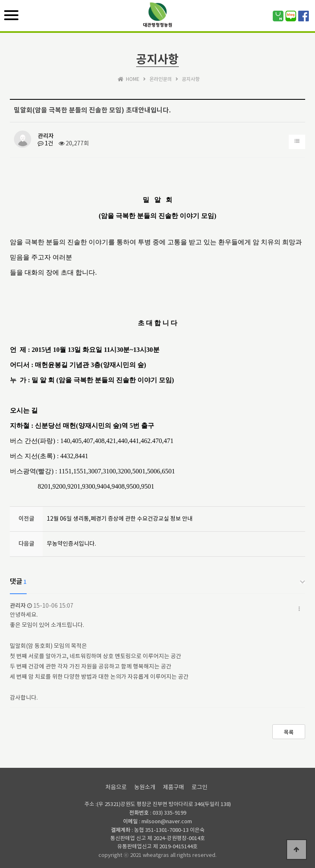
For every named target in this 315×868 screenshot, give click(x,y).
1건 (46, 144)
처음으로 (116, 788)
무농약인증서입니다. (71, 544)
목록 (289, 733)
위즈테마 (157, 20)
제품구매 (173, 788)
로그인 (200, 788)
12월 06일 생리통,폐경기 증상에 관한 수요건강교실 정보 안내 (120, 519)
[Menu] (11, 15)
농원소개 (145, 788)
